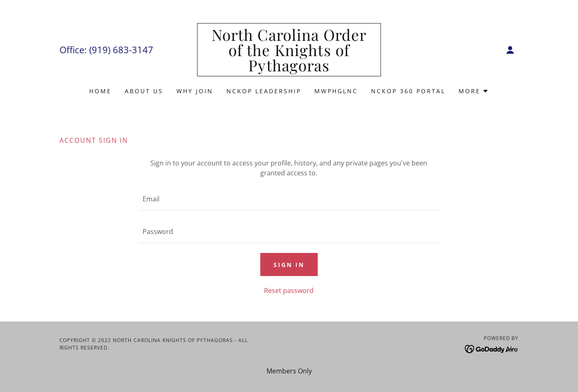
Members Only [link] (289, 371)
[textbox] (289, 199)
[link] (289, 69)
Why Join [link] (195, 91)
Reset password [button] (289, 290)
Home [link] (100, 91)
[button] (510, 50)
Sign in (289, 265)
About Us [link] (144, 91)
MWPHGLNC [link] (336, 91)
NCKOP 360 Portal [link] (408, 91)
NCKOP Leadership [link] (264, 91)
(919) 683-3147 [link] (121, 50)
